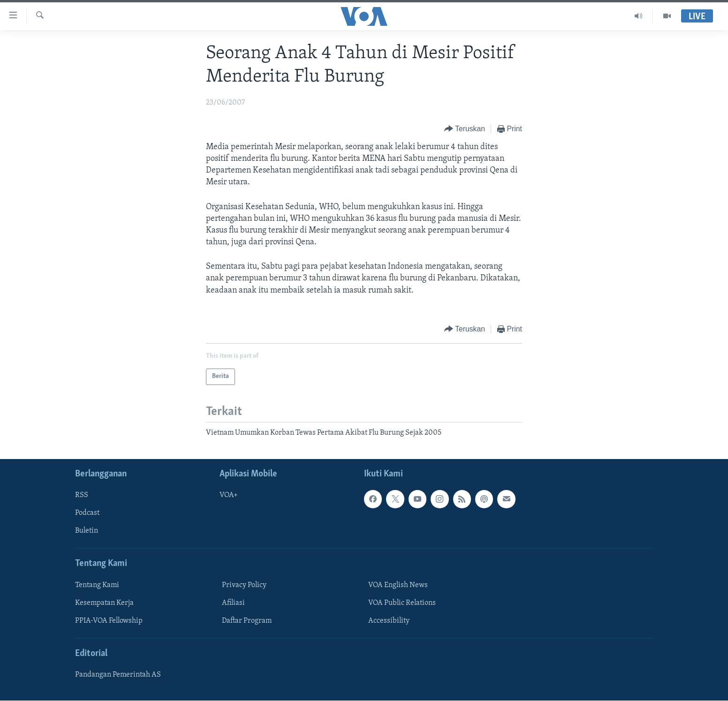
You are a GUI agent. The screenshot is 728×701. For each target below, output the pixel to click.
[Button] (465, 129)
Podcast (87, 513)
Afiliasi (233, 603)
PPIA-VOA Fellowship (109, 621)
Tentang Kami (97, 585)
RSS (82, 496)
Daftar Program (247, 621)
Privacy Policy (244, 585)
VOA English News (398, 585)
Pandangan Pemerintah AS (118, 675)
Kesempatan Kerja (104, 603)
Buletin (87, 531)
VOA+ (229, 496)
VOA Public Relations (402, 603)
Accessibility (389, 621)
